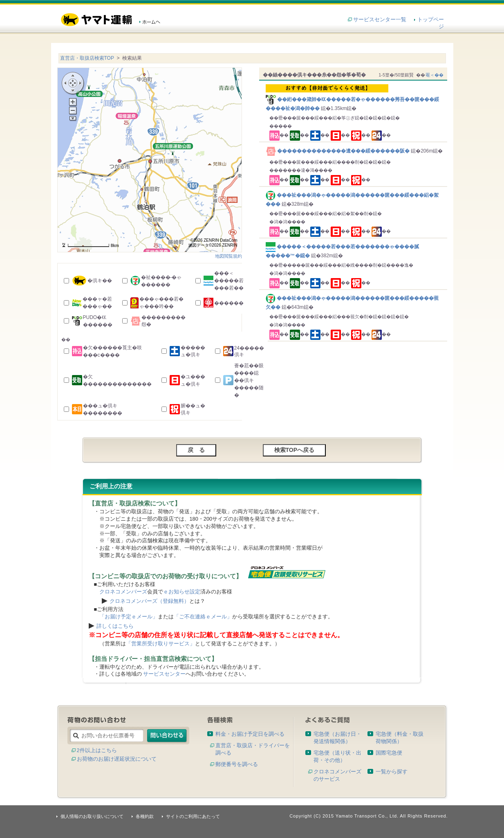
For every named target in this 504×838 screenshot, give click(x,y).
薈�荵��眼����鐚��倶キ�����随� (249, 380)
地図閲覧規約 (228, 256)
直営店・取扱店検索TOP (87, 58)
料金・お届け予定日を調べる (250, 734)
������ (229, 303)
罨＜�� (435, 75)
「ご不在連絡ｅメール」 (203, 617)
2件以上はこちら (97, 750)
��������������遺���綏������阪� (338, 151)
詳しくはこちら (115, 626)
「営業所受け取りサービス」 (160, 644)
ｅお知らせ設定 (182, 592)
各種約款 (145, 816)
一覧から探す (392, 772)
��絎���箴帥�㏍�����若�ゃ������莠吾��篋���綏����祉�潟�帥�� (355, 98)
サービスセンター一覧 (380, 19)
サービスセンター (164, 674)
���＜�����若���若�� (229, 281)
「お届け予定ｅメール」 (129, 617)
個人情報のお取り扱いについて (92, 816)
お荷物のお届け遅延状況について (117, 759)
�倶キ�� (100, 281)
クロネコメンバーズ (123, 592)
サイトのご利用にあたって (193, 816)
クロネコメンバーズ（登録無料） (149, 601)
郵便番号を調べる (237, 764)
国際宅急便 (389, 753)
